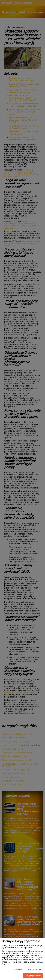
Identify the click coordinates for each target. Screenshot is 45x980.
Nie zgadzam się (35, 969)
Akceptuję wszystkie (33, 976)
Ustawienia (18, 969)
